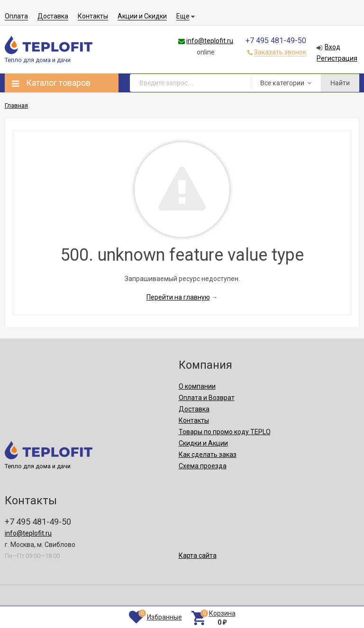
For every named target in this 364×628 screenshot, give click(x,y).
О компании (197, 386)
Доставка (53, 16)
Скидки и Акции (203, 443)
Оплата (16, 16)
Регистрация (337, 58)
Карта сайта (198, 555)
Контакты (93, 16)
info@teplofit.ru (210, 41)
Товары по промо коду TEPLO (225, 432)
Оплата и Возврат (207, 398)
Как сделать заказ (208, 455)
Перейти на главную (178, 297)
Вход (332, 47)
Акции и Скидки (142, 16)
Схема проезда (203, 466)
